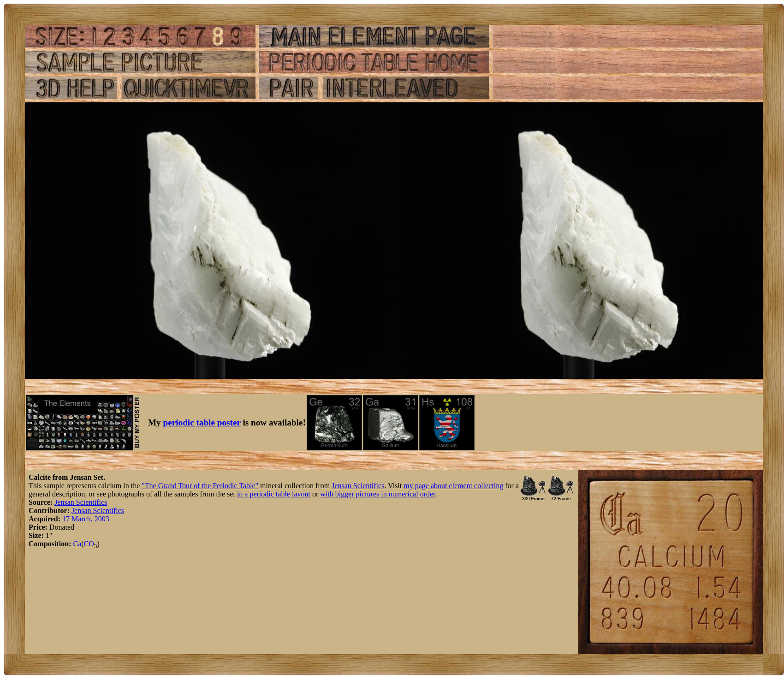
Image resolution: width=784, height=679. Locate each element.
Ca (77, 544)
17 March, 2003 (86, 519)
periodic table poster (202, 422)
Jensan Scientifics (358, 486)
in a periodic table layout (274, 494)
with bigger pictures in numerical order (377, 494)
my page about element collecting (453, 486)
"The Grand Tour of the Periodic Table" (200, 486)
